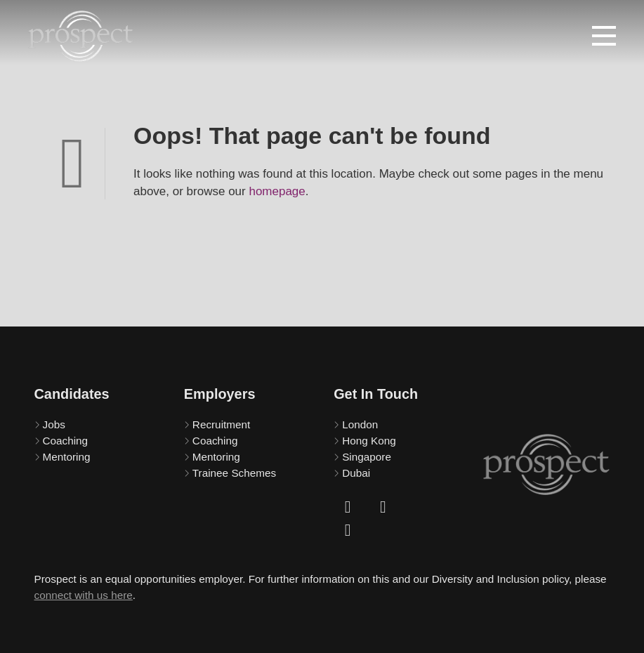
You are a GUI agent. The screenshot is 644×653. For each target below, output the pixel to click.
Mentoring (67, 457)
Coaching (66, 441)
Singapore (367, 457)
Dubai (356, 473)
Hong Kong (369, 441)
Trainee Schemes (234, 473)
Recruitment (221, 424)
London (360, 424)
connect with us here (84, 595)
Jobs (54, 424)
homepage (277, 191)
